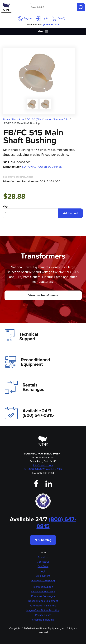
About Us (43, 557)
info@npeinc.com (43, 465)
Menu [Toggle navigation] (43, 31)
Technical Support (21, 336)
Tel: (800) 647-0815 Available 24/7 (43, 469)
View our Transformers (43, 295)
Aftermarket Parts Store (43, 606)
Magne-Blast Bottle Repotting (43, 610)
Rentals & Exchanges (43, 596)
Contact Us (43, 562)
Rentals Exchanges (24, 387)
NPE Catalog (43, 540)
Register (25, 18)
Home (43, 552)
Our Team (43, 566)
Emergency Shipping (43, 580)
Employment (43, 576)
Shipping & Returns (43, 620)
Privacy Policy (43, 615)
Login (43, 571)
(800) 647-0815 (51, 24)
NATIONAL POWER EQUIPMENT (43, 167)
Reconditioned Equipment (27, 362)
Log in (42, 18)
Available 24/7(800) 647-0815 (29, 413)
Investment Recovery (43, 591)
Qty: (6, 206)
